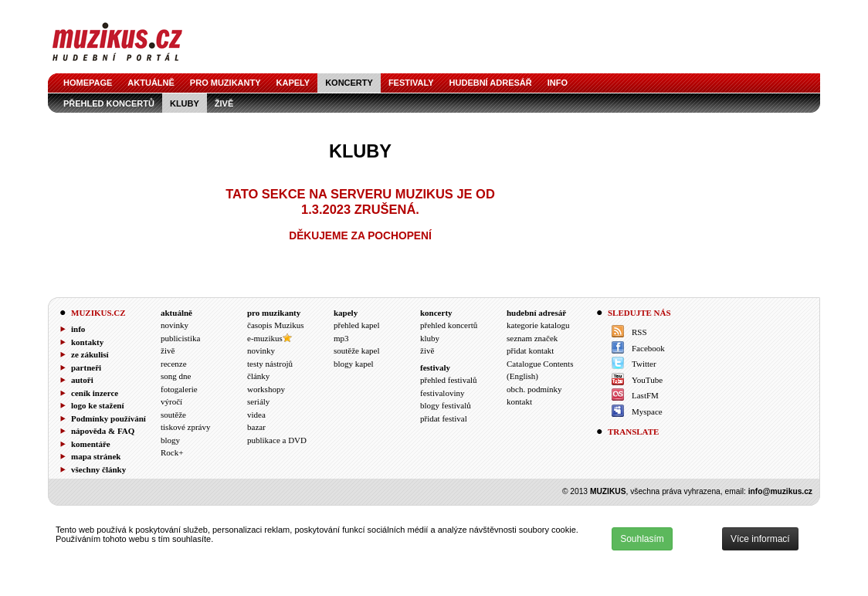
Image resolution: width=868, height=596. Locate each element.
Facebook (648, 348)
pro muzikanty (225, 83)
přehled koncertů (109, 103)
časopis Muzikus (276, 325)
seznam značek (532, 338)
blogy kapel (354, 364)
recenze (174, 364)
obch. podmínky (534, 389)
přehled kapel (357, 325)
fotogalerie (179, 389)
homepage (88, 83)
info (558, 83)
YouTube (647, 380)
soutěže (173, 415)
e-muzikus (265, 338)
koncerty (349, 83)
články (258, 376)
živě (224, 103)
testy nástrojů (270, 364)
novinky (175, 325)
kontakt (519, 401)
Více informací (760, 539)
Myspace (647, 411)
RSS (639, 332)
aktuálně (151, 83)
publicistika (180, 338)
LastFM (645, 395)
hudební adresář (491, 83)
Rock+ (172, 452)
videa (256, 415)
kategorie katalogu (538, 325)
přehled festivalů (449, 380)
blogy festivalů (446, 405)
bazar (256, 427)
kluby (185, 103)
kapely (293, 83)
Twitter (644, 364)
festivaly (411, 83)
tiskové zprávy (185, 427)
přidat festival (444, 418)
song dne (176, 376)
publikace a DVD (277, 440)
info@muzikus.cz (780, 491)
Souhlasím (642, 539)
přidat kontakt (530, 350)
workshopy (266, 389)
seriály (258, 401)
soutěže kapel (357, 350)
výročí (171, 401)
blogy (170, 440)
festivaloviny (442, 393)
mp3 (341, 338)
